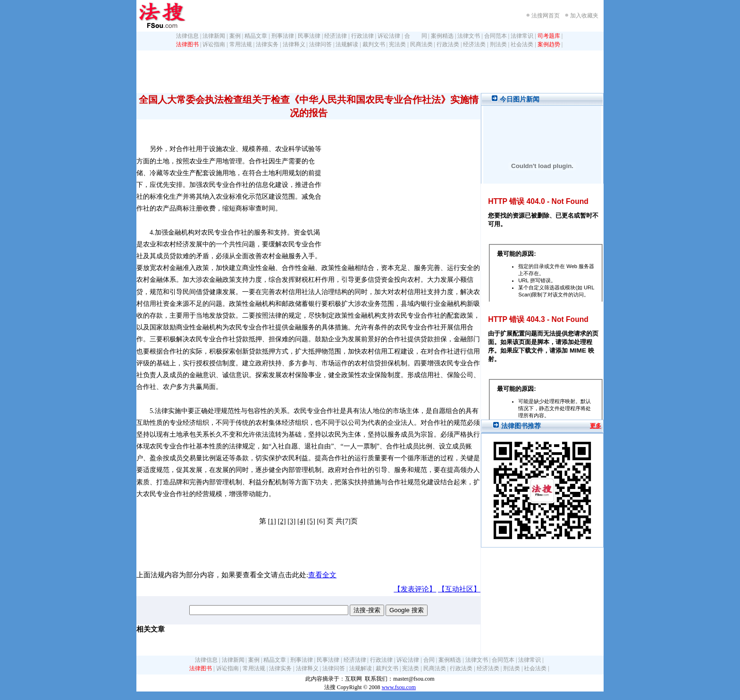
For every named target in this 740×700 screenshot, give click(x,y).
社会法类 (522, 44)
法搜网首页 (546, 16)
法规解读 (347, 44)
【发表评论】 (415, 589)
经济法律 (336, 36)
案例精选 (442, 36)
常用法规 (241, 44)
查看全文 (322, 575)
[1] (272, 521)
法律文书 (469, 36)
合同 (429, 660)
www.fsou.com (399, 687)
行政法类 (448, 44)
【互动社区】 (459, 589)
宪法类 (397, 44)
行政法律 (362, 36)
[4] (301, 521)
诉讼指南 (214, 44)
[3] (291, 521)
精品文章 (256, 36)
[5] (311, 521)
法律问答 (320, 44)
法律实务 (267, 44)
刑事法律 (283, 36)
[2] (282, 521)
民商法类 (421, 44)
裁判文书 (374, 44)
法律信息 (187, 36)
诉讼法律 (389, 36)
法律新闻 (214, 36)
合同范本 (496, 36)
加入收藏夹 (584, 16)
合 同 (416, 36)
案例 (235, 36)
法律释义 (294, 44)
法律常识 (522, 36)
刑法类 (498, 44)
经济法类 (474, 44)
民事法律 (309, 36)
